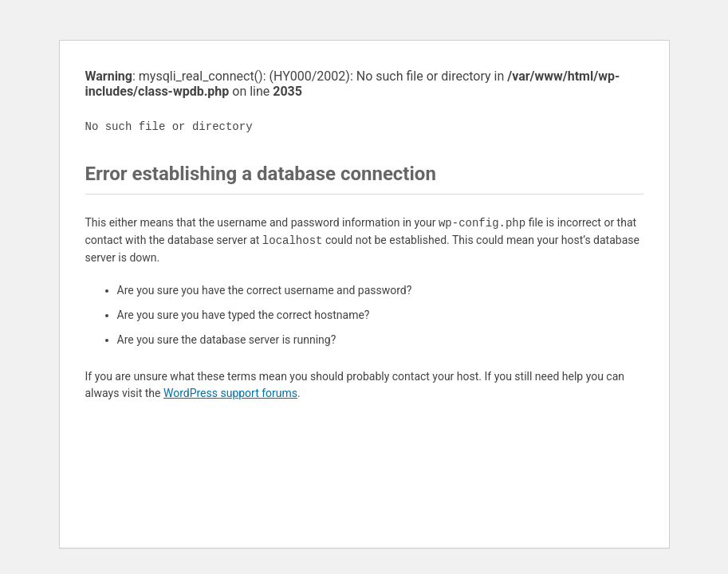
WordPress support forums (230, 393)
